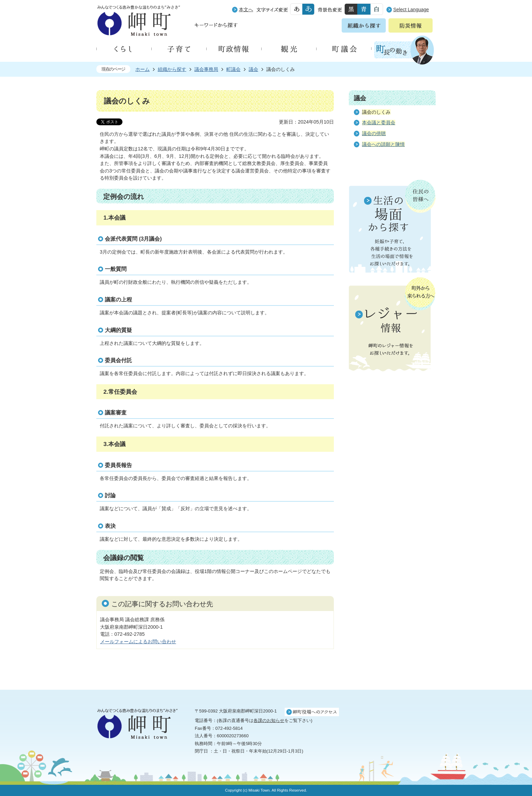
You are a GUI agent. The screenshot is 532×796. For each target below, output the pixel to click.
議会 (253, 69)
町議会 (233, 69)
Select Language (411, 10)
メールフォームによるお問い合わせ (138, 642)
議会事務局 (206, 69)
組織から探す (172, 69)
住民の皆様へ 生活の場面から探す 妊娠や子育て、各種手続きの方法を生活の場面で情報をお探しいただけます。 (392, 226)
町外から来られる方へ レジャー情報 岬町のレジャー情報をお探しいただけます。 (392, 325)
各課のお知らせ (269, 720)
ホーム (142, 69)
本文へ (246, 10)
